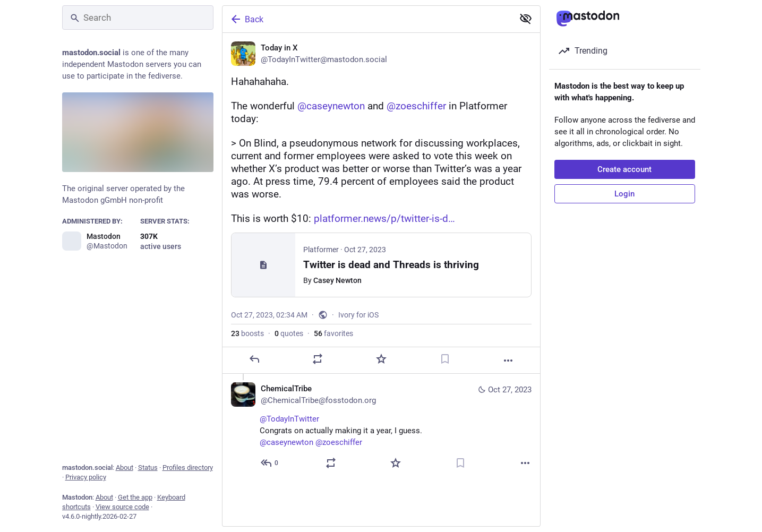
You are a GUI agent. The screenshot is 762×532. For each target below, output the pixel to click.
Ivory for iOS (358, 315)
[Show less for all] (526, 19)
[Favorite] (381, 359)
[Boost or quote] (318, 359)
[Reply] (254, 359)
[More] (508, 361)
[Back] (367, 19)
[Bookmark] (444, 359)
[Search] (138, 18)
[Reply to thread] (270, 463)
